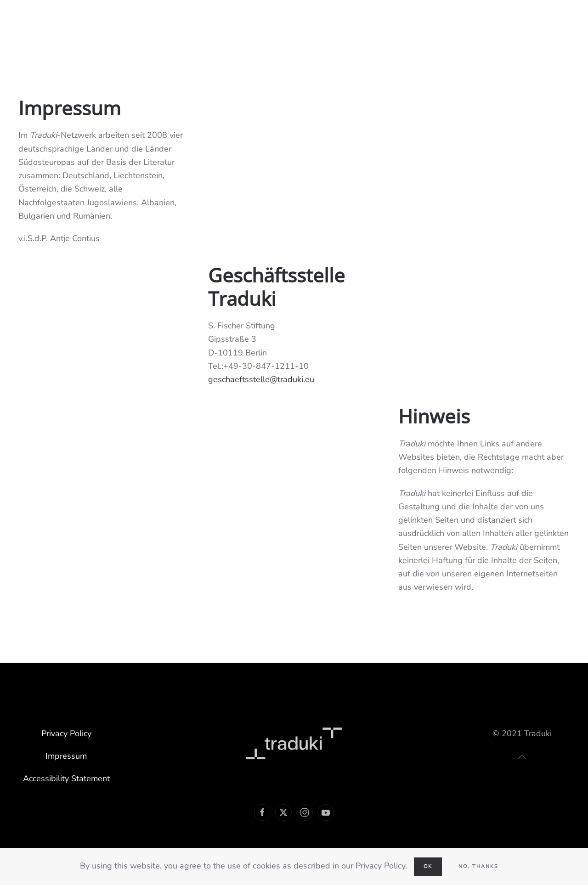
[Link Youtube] (326, 812)
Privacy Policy (66, 733)
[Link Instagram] (305, 812)
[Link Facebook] (262, 812)
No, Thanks (478, 866)
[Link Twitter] (283, 812)
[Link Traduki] (294, 743)
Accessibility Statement (66, 778)
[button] (522, 757)
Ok (428, 866)
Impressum (66, 756)
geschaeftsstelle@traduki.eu (261, 379)
